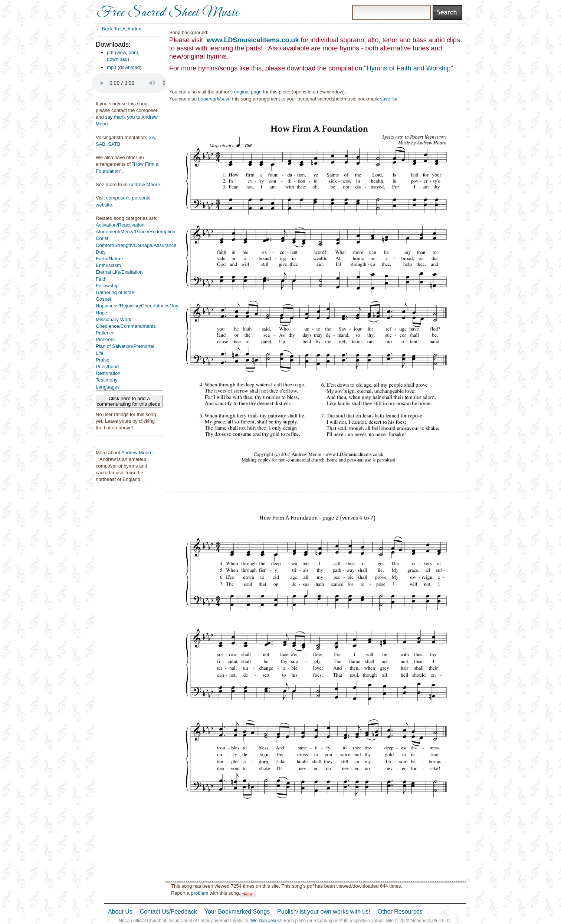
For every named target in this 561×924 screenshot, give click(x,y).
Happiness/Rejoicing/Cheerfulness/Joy (137, 306)
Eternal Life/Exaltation (119, 272)
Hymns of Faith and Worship (409, 68)
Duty (101, 252)
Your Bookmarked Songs (237, 912)
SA (152, 137)
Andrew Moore (145, 184)
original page (248, 92)
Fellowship (107, 286)
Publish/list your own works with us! (324, 912)
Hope (101, 313)
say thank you (120, 117)
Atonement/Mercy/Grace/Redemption (136, 232)
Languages (108, 387)
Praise (103, 360)
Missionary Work (114, 319)
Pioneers (105, 339)
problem (199, 893)
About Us (120, 912)
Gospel (103, 299)
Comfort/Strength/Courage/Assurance (136, 245)
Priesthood (107, 367)
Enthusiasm (108, 265)
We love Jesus (265, 921)
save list (389, 99)
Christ (102, 238)
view (121, 52)
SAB (101, 144)
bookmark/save (214, 99)
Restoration (108, 373)
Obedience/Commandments (126, 326)
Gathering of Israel (116, 292)
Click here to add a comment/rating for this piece (129, 401)
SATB (114, 144)
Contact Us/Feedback (168, 912)
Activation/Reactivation (120, 225)
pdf (110, 52)
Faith (101, 279)
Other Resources (400, 912)
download (117, 59)
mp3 (111, 67)
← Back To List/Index (118, 29)
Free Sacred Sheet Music (168, 13)
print (133, 52)
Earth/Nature (109, 259)
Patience (105, 333)
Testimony (107, 380)
